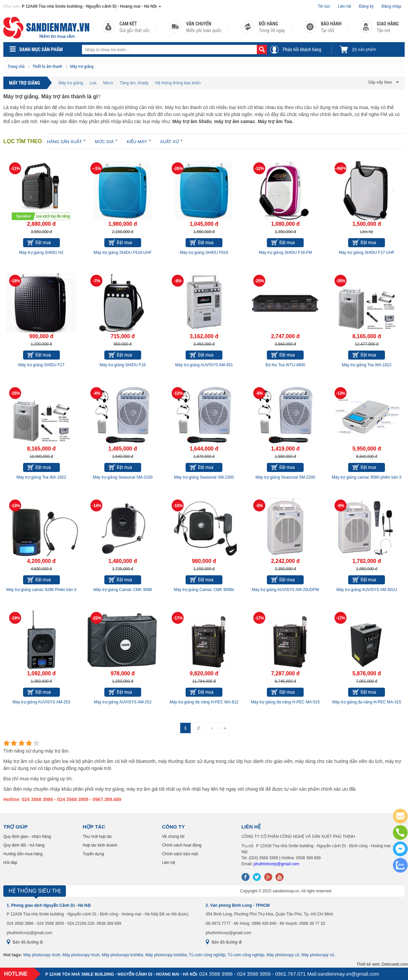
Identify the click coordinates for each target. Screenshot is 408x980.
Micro (108, 83)
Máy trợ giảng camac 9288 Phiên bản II (41, 590)
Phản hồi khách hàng (302, 50)
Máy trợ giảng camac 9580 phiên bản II (367, 477)
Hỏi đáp (10, 863)
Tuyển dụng (93, 854)
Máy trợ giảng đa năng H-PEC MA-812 (204, 702)
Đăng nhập (391, 6)
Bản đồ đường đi (28, 942)
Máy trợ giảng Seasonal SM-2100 (123, 477)
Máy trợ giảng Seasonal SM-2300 (204, 477)
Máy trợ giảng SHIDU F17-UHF (367, 253)
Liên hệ (345, 6)
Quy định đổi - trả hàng (24, 845)
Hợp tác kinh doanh (100, 845)
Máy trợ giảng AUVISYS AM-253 (41, 702)
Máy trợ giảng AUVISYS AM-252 (123, 702)
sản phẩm (364, 50)
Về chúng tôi (173, 837)
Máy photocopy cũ (283, 955)
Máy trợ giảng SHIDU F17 (41, 365)
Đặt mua (43, 242)
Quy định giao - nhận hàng (27, 837)
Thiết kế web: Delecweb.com (382, 964)
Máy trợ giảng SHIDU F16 (123, 365)
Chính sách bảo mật (180, 854)
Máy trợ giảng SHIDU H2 (41, 253)
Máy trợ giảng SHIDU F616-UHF (123, 253)
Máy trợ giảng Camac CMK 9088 (123, 590)
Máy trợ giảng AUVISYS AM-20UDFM (285, 590)
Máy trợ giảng (71, 83)
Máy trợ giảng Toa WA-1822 (367, 365)
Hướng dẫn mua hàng (23, 854)
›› (225, 728)
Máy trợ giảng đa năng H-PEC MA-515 (285, 702)
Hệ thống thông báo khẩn (178, 83)
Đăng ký (367, 6)
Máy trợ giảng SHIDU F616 (204, 253)
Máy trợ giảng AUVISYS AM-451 (204, 365)
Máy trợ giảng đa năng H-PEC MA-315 (367, 702)
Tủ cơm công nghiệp (207, 955)
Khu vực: (12, 6)
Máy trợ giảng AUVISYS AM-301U (367, 590)
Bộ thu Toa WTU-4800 (285, 365)
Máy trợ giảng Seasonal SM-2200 (285, 477)
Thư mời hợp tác (97, 837)
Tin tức (324, 6)
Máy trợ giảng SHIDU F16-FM (285, 253)
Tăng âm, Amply (134, 83)
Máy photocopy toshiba (123, 955)
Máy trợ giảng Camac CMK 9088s (204, 590)
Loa (93, 83)
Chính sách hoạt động (182, 845)
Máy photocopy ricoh (42, 955)
